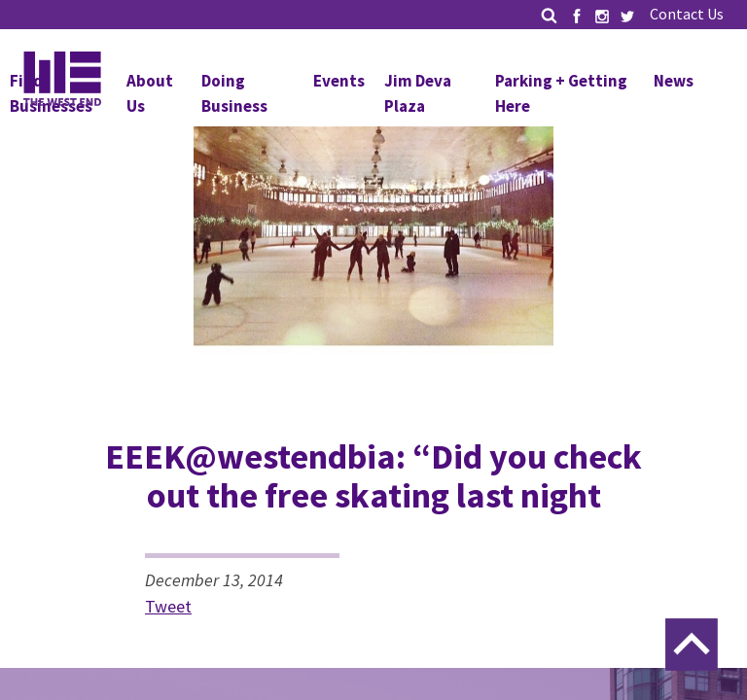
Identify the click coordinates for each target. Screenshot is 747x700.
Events (339, 81)
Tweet (168, 606)
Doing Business (234, 93)
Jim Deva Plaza (418, 93)
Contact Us (687, 14)
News (674, 81)
